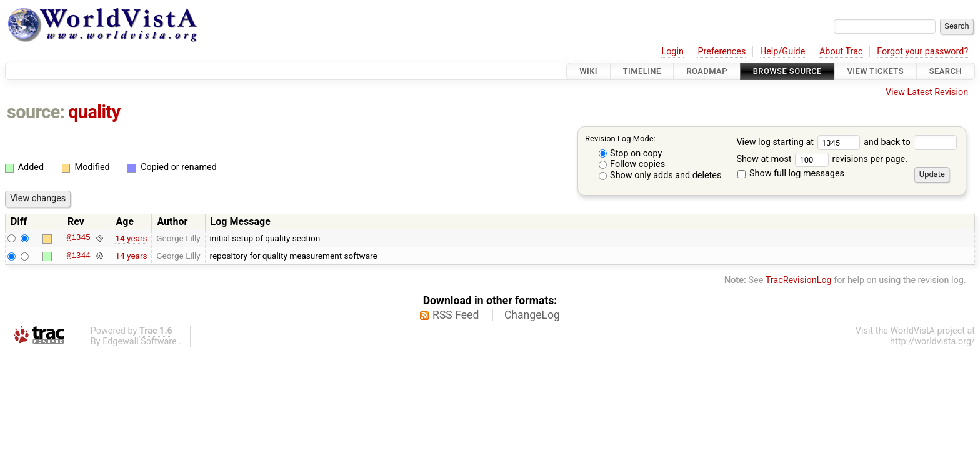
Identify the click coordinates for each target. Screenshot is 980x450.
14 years (131, 238)
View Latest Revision (927, 92)
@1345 (78, 238)
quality (94, 112)
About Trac (841, 52)
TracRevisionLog (799, 280)
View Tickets (876, 71)
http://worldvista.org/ (932, 342)
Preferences (722, 52)
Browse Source (787, 71)
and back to (910, 142)
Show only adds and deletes (660, 175)
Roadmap (707, 71)
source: (36, 112)
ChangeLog (532, 315)
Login (672, 52)
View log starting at (800, 142)
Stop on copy (631, 153)
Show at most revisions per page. (822, 159)
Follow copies (632, 164)
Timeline (642, 71)
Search (946, 71)
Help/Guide (782, 52)
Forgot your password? (922, 52)
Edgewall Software (140, 342)
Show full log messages (791, 173)
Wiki (588, 71)
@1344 (78, 256)
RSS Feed (456, 315)
